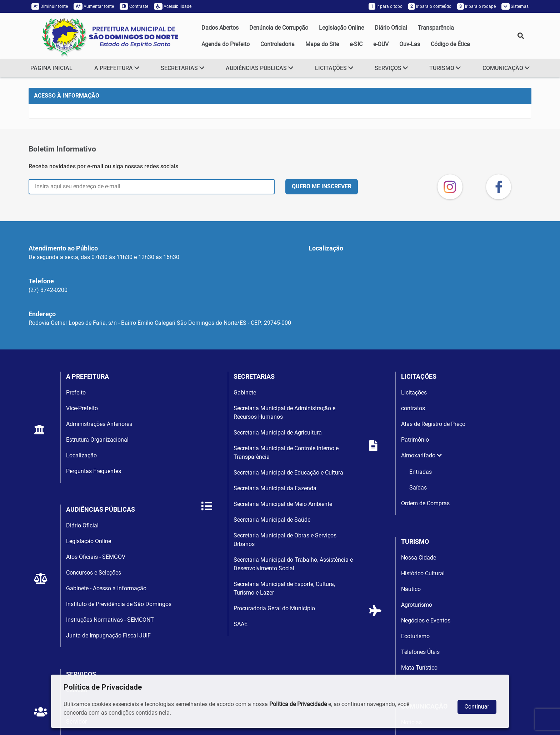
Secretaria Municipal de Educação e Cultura (288, 473)
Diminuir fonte (50, 6)
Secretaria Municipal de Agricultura (278, 433)
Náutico (411, 589)
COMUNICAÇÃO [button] (506, 68)
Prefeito (76, 393)
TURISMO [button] (445, 68)
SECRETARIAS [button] (182, 68)
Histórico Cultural (423, 573)
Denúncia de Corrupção (279, 28)
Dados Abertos (220, 28)
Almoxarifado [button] (421, 455)
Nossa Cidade (419, 558)
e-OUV (381, 44)
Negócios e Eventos (426, 620)
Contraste (134, 6)
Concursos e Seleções (94, 573)
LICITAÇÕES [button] (334, 68)
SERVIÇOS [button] (391, 68)
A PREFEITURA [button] (117, 68)
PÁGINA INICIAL (51, 68)
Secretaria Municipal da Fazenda (275, 488)
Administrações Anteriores (99, 424)
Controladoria (277, 44)
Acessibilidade (173, 6)
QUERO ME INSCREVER (322, 186)
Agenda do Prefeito (226, 44)
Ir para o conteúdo (430, 6)
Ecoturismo (415, 636)
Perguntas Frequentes (94, 471)
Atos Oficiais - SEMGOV (96, 557)
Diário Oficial (391, 28)
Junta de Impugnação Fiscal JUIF (108, 635)
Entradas (421, 472)
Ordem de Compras (425, 503)
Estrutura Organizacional (97, 440)
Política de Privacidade (298, 704)
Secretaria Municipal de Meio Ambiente (283, 504)
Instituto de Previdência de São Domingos (119, 604)
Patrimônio (415, 440)
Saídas (418, 488)
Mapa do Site (322, 44)
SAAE (241, 624)
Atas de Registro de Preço (433, 424)
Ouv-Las (410, 44)
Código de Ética (450, 44)
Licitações (414, 393)
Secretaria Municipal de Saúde (272, 520)
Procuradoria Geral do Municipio (274, 608)
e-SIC (356, 44)
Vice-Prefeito (82, 408)
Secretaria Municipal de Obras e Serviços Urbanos (285, 540)
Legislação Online (341, 28)
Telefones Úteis (420, 652)
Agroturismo (417, 605)
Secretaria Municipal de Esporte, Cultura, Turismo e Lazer (284, 588)
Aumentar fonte (94, 6)
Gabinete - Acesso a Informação (106, 588)
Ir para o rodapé (476, 6)
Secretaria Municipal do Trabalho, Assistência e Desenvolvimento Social (293, 564)
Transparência (436, 28)
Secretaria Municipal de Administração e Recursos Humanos (284, 413)
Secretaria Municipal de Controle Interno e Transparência (286, 453)
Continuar (477, 707)
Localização (81, 455)
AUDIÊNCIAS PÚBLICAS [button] (259, 68)
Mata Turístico (419, 668)
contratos (413, 408)
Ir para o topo (386, 6)
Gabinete (245, 393)
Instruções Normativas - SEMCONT (110, 620)
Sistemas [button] (515, 6)
